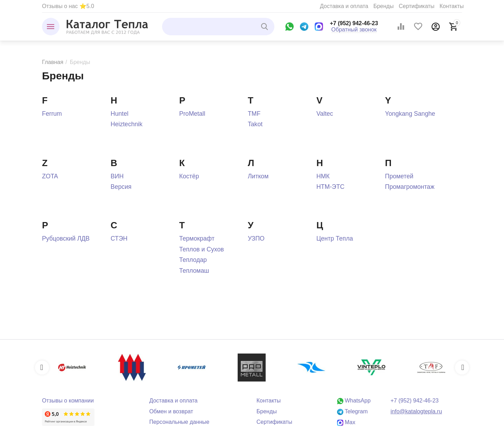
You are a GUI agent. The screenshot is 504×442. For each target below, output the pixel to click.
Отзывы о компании (68, 401)
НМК (323, 176)
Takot (255, 124)
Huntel (120, 114)
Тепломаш (194, 271)
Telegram (352, 411)
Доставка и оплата (344, 6)
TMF (254, 114)
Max (346, 422)
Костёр (189, 176)
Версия (121, 187)
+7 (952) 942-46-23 (354, 23)
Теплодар (193, 260)
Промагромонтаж (410, 187)
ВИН (117, 176)
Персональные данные (179, 422)
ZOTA (50, 176)
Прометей (399, 176)
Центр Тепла (335, 238)
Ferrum (52, 114)
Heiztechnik (127, 124)
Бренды (384, 6)
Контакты (452, 6)
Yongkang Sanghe (410, 114)
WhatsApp (354, 401)
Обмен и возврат (171, 411)
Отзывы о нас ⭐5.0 (68, 6)
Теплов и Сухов (202, 249)
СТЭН (119, 238)
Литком (258, 176)
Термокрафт (197, 238)
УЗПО (256, 238)
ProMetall (192, 114)
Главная (53, 62)
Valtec (325, 114)
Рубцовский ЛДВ (66, 238)
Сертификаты (416, 6)
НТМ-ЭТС (330, 187)
